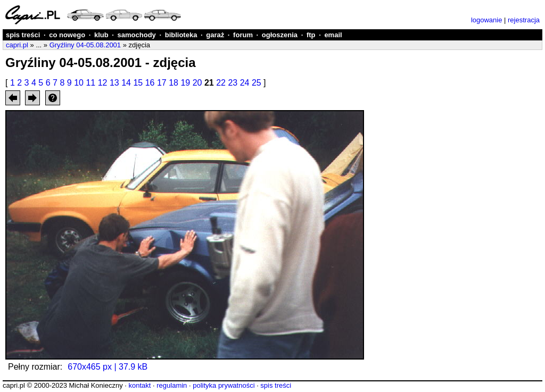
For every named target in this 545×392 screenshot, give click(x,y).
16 (150, 83)
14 (126, 83)
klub (101, 35)
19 (185, 83)
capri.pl (17, 45)
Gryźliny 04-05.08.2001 (85, 45)
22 (221, 83)
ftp (311, 35)
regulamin (172, 385)
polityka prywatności (224, 385)
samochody (137, 35)
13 (114, 83)
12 (103, 83)
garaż (215, 35)
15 (138, 83)
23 (233, 83)
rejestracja (524, 20)
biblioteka (181, 35)
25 (257, 83)
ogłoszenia (280, 35)
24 (245, 83)
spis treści (23, 35)
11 (90, 83)
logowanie (487, 20)
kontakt (139, 385)
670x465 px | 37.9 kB (108, 367)
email (333, 35)
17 (162, 83)
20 (197, 83)
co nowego (67, 35)
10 (79, 83)
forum (243, 35)
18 (174, 83)
